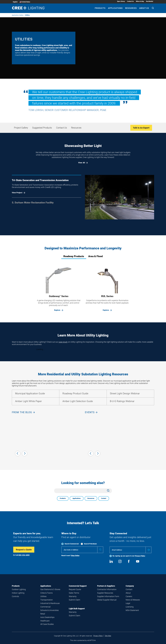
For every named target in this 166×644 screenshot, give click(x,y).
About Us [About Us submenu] (144, 8)
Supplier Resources (105, 593)
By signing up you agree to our (129, 556)
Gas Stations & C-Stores (50, 589)
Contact (104, 498)
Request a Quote (24, 550)
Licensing (130, 607)
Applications (77, 498)
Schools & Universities (49, 610)
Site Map (108, 636)
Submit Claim (74, 600)
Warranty (73, 596)
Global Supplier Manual (107, 600)
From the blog (23, 412)
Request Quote (75, 589)
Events (91, 412)
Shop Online (75, 556)
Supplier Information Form (108, 596)
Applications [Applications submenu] (115, 8)
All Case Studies (47, 624)
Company (130, 586)
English (15, 2)
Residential (150, 1)
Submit (148, 550)
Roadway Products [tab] (74, 256)
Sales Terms (74, 593)
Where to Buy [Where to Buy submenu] (140, 1)
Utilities (43, 596)
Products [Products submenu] (100, 8)
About (128, 593)
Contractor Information (107, 589)
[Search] (153, 8)
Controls (15, 596)
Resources (91, 498)
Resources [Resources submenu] (131, 8)
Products (63, 498)
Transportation (47, 600)
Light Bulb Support (77, 609)
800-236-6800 (24, 555)
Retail (43, 614)
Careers (129, 596)
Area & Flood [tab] (95, 256)
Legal (128, 603)
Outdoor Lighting (19, 589)
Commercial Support (78, 586)
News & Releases (133, 600)
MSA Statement (132, 610)
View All (83, 163)
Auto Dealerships (47, 617)
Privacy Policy (140, 556)
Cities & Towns (46, 593)
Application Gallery (18, 15)
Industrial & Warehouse (50, 603)
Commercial (45, 607)
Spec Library (121, 1)
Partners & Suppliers (106, 586)
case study (63, 342)
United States (25, 2)
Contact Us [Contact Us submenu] (130, 1)
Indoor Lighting (18, 593)
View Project (19, 193)
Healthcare (45, 621)
